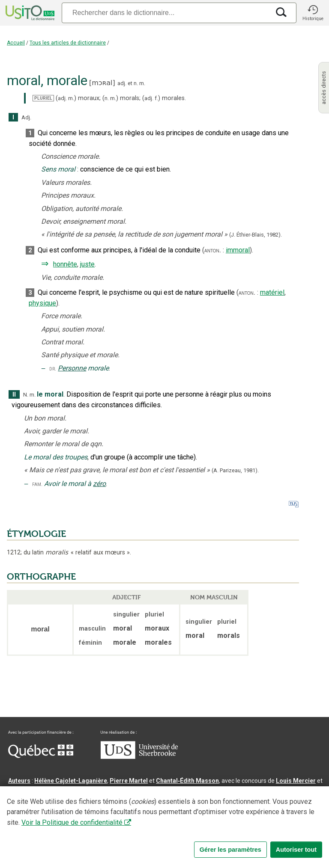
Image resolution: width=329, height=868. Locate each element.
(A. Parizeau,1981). (235, 470)
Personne (72, 368)
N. (26, 395)
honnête (65, 264)
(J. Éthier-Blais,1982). (256, 235)
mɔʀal (102, 83)
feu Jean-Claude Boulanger (130, 812)
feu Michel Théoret (244, 812)
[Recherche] (166, 13)
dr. (53, 369)
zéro (99, 484)
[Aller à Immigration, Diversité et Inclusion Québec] (41, 756)
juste (87, 264)
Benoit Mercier (223, 801)
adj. (122, 83)
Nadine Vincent (30, 791)
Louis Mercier (296, 781)
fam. (37, 484)
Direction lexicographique (45, 801)
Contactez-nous (138, 835)
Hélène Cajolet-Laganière (71, 781)
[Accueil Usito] (29, 13)
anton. (213, 250)
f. (156, 98)
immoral (238, 250)
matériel (272, 292)
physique (42, 303)
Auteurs (19, 781)
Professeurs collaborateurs (48, 812)
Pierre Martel (129, 781)
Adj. (26, 117)
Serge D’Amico (107, 801)
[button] (313, 13)
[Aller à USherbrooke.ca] (139, 757)
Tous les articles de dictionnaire (68, 43)
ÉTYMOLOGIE (36, 534)
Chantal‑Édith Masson (187, 781)
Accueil (16, 43)
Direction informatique (166, 801)
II (14, 395)
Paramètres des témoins (272, 835)
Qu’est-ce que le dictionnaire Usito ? (60, 835)
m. (142, 83)
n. (136, 83)
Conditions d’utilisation (199, 835)
